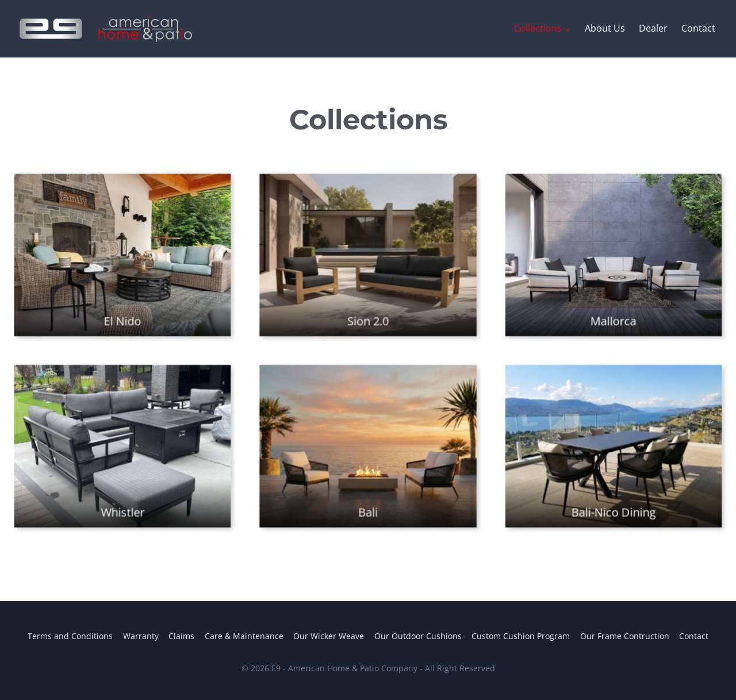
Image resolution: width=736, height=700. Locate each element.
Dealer (653, 28)
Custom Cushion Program (521, 636)
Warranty (141, 636)
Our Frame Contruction (625, 636)
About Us (605, 28)
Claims (181, 636)
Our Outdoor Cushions (418, 636)
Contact (698, 28)
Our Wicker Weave (329, 636)
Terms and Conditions (70, 636)
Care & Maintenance (244, 636)
